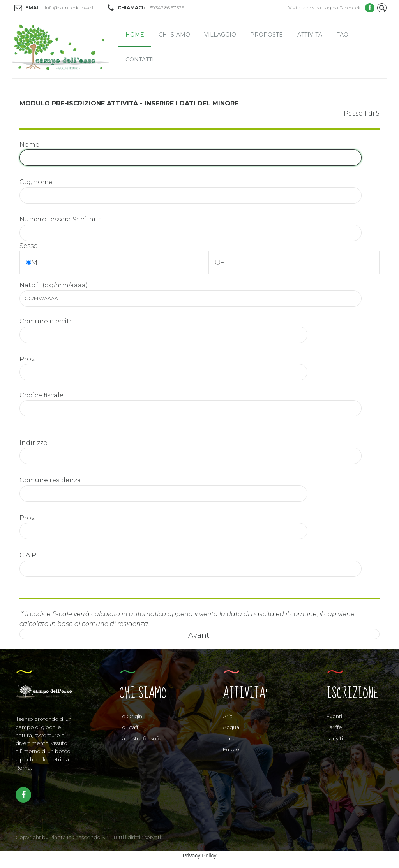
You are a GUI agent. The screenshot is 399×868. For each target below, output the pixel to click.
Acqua (231, 727)
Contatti (140, 60)
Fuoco (231, 749)
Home (135, 35)
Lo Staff (129, 727)
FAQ (342, 35)
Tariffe (334, 727)
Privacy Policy (199, 856)
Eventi (334, 716)
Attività (310, 35)
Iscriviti (335, 738)
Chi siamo (174, 35)
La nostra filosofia (141, 738)
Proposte (267, 35)
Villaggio (220, 35)
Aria (228, 716)
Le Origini (131, 716)
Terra (229, 738)
